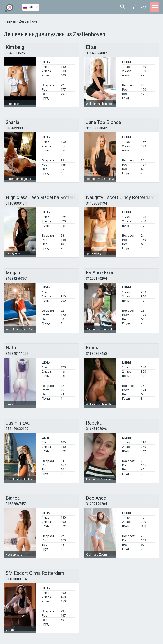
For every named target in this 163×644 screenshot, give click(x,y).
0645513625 (15, 53)
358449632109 (17, 429)
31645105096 (96, 429)
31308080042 (96, 128)
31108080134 (16, 203)
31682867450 (96, 354)
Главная (10, 21)
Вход (140, 7)
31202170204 (96, 279)
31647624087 (96, 53)
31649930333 (16, 128)
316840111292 (17, 354)
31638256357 (16, 279)
